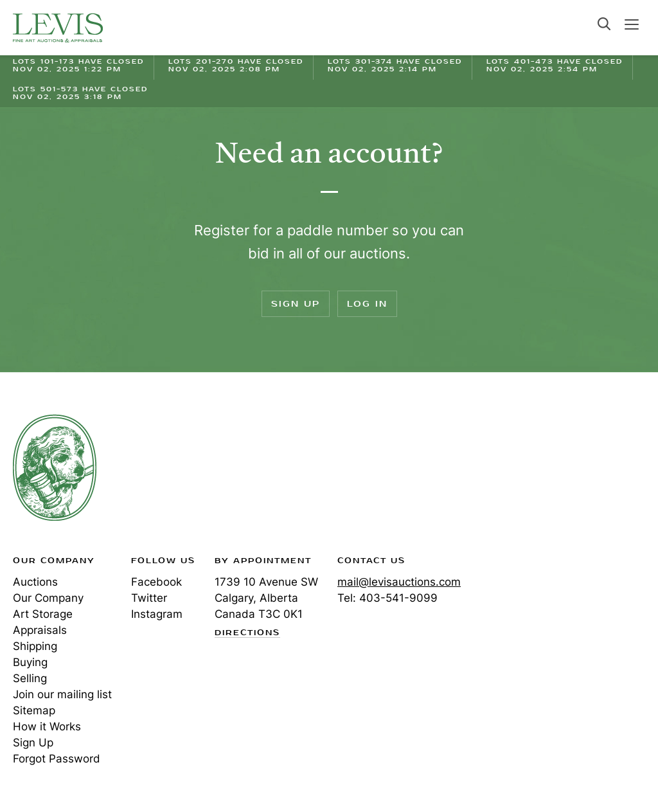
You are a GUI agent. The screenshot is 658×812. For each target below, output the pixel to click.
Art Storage (43, 614)
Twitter (149, 598)
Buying (30, 662)
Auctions (35, 582)
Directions (247, 633)
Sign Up (296, 304)
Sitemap (34, 710)
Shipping (35, 646)
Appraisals (40, 630)
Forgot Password (57, 759)
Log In (367, 304)
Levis (55, 467)
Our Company (48, 598)
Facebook (156, 582)
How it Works (47, 726)
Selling (30, 678)
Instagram (157, 614)
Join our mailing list (62, 694)
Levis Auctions (58, 28)
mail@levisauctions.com (399, 582)
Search (604, 24)
